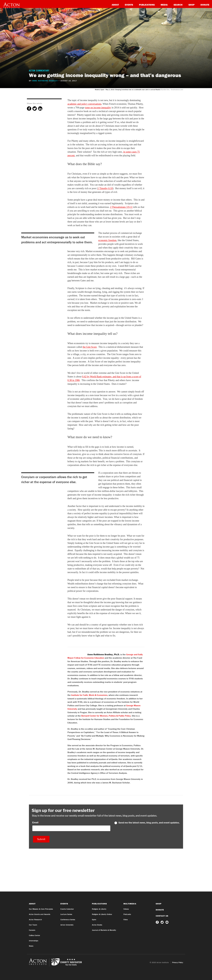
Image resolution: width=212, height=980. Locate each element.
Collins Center (34, 935)
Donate (205, 5)
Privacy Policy (178, 962)
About (115, 5)
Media (164, 5)
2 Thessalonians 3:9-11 (121, 207)
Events (129, 5)
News (31, 946)
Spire (94, 920)
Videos (126, 909)
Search (178, 5)
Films (126, 920)
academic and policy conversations (84, 104)
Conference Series (68, 920)
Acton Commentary (39, 71)
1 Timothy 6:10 (105, 188)
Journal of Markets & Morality (104, 930)
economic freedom (107, 240)
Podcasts (127, 914)
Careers (32, 930)
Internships (34, 941)
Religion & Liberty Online (102, 914)
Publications (147, 5)
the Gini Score (90, 347)
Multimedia (130, 904)
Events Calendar (67, 909)
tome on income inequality (98, 108)
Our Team (33, 925)
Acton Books (97, 925)
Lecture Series (66, 914)
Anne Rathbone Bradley (45, 81)
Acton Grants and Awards (40, 914)
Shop (192, 5)
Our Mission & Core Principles (41, 909)
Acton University (67, 925)
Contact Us (162, 916)
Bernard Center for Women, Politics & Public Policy (106, 716)
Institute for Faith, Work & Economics (89, 695)
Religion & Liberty (99, 909)
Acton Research (35, 920)
